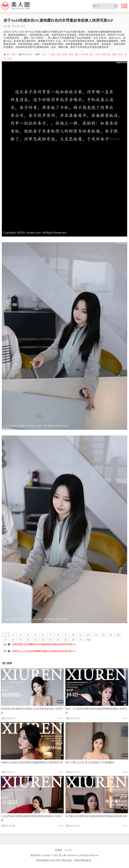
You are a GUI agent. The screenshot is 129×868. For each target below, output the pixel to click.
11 (81, 635)
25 (66, 640)
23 (51, 640)
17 (5, 640)
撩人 (92, 54)
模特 (121, 54)
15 (111, 635)
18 (13, 640)
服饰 (65, 54)
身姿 (59, 54)
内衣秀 (84, 54)
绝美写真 (106, 54)
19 (21, 640)
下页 (88, 640)
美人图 (7, 26)
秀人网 (16, 26)
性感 (53, 54)
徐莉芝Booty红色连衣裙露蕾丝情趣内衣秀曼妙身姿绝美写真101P (44, 651)
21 (36, 640)
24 (58, 640)
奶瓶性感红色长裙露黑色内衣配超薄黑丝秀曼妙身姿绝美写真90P (44, 644)
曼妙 (115, 54)
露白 (77, 54)
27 (81, 640)
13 (96, 635)
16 (118, 635)
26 (73, 640)
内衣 (10, 59)
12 (88, 635)
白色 (98, 54)
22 (43, 640)
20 (28, 640)
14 (103, 635)
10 (73, 635)
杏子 (45, 54)
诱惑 (71, 54)
